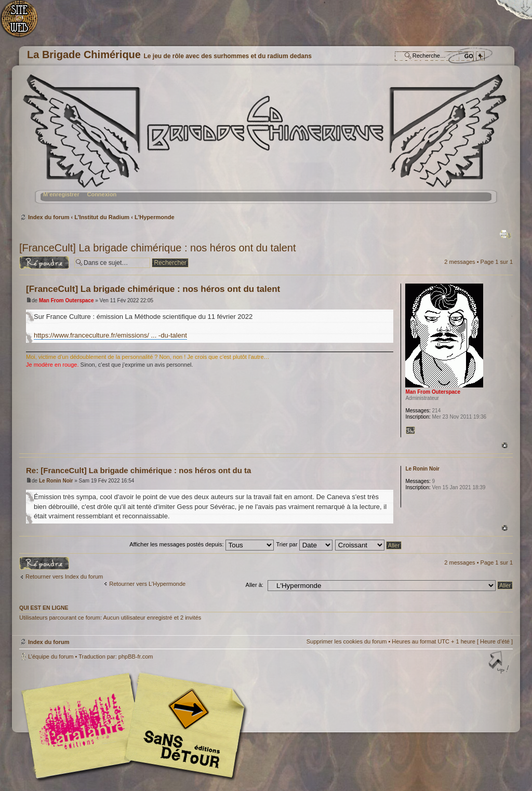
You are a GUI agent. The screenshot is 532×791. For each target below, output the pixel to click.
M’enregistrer (61, 194)
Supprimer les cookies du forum (347, 641)
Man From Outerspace (66, 300)
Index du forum (265, 143)
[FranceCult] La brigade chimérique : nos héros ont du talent (158, 248)
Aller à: (255, 585)
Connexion (102, 194)
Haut (505, 445)
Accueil (25, 24)
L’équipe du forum (51, 656)
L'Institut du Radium (102, 217)
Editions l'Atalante (136, 726)
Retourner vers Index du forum (64, 577)
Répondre (44, 263)
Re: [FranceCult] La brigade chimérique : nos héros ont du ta (138, 470)
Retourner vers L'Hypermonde (147, 584)
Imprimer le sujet (506, 234)
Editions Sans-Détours (183, 727)
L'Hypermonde (155, 217)
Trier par (304, 544)
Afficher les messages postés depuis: (201, 544)
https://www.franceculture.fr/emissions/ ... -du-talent (110, 335)
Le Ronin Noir (56, 481)
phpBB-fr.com (136, 656)
